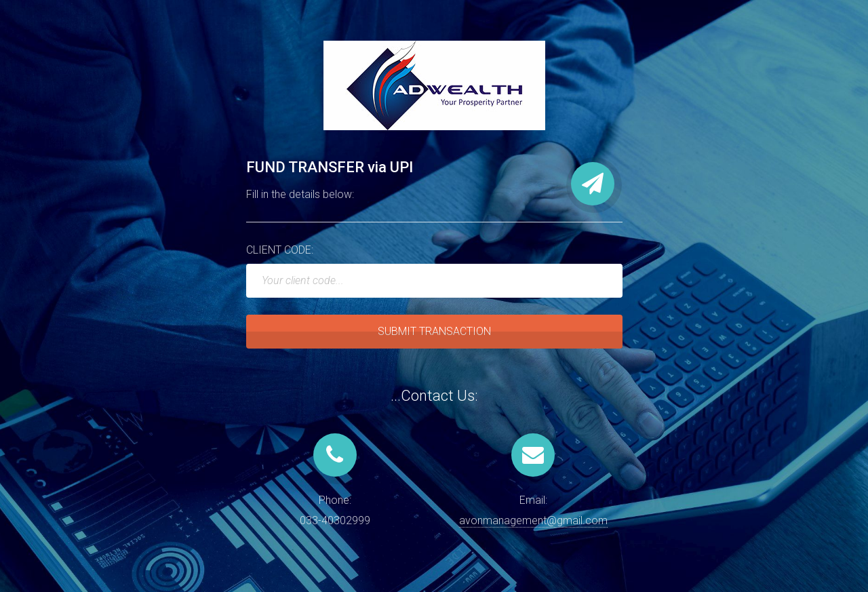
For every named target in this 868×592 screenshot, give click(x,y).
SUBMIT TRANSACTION (434, 331)
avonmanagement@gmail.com (533, 520)
